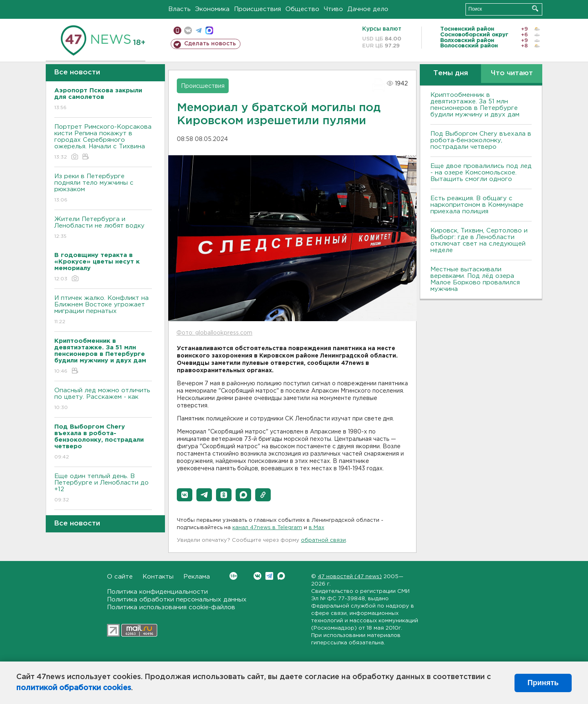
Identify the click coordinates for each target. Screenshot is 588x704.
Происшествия (257, 9)
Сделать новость (210, 44)
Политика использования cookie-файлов (171, 607)
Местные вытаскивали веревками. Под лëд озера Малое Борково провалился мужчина (475, 279)
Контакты (158, 577)
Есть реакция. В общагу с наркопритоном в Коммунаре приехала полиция (477, 205)
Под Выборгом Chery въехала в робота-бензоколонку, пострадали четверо (481, 140)
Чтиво (333, 9)
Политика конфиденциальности (157, 592)
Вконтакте (233, 576)
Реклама (197, 577)
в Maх (316, 528)
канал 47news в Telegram (267, 528)
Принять (543, 683)
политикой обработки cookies (74, 688)
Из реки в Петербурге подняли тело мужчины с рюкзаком (103, 189)
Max (281, 576)
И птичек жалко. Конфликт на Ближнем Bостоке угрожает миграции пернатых (103, 310)
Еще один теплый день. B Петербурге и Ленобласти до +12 (103, 488)
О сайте (120, 577)
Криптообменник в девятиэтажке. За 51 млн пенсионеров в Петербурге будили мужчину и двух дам (475, 105)
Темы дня (451, 73)
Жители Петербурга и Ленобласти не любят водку (103, 228)
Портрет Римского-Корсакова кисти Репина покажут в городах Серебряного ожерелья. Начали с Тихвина (103, 142)
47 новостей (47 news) (350, 577)
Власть (179, 9)
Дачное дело (368, 9)
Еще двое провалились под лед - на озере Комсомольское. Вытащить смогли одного (481, 173)
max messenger (209, 30)
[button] (185, 495)
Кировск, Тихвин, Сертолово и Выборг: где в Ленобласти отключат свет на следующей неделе (479, 240)
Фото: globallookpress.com (214, 333)
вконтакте (188, 30)
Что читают (512, 73)
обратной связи (323, 540)
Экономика (212, 9)
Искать (535, 8)
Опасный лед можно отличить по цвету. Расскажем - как (103, 399)
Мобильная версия (177, 30)
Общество (302, 9)
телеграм (199, 30)
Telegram (269, 576)
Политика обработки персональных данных (177, 600)
